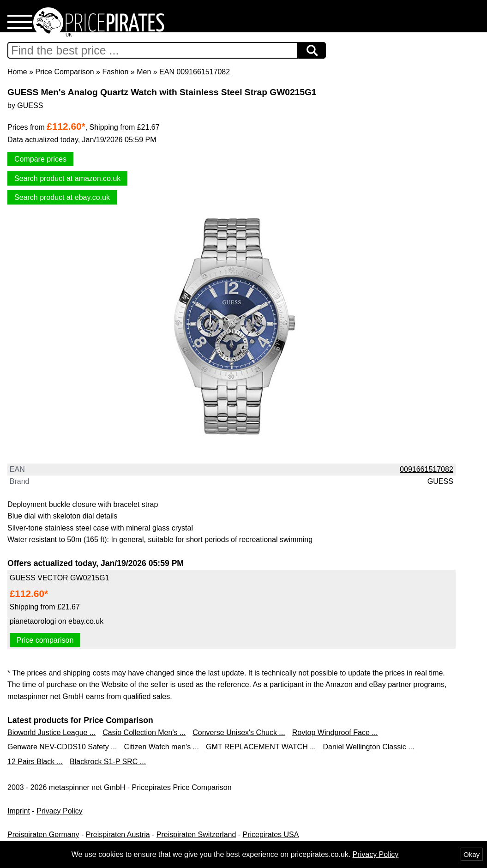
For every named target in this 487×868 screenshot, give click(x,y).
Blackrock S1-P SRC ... (108, 762)
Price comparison (45, 640)
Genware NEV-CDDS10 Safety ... (62, 747)
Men (144, 72)
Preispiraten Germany (43, 835)
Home (17, 72)
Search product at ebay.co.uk (62, 197)
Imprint (19, 811)
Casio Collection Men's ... (144, 732)
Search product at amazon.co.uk (67, 178)
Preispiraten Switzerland (196, 835)
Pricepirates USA (271, 835)
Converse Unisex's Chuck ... (239, 732)
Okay (472, 854)
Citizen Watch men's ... (161, 747)
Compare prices (40, 159)
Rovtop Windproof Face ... (335, 732)
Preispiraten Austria (118, 835)
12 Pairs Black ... (35, 762)
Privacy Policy (60, 811)
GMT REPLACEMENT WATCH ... (261, 747)
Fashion (115, 72)
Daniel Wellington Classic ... (369, 747)
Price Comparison (64, 72)
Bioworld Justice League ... (51, 732)
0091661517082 (427, 469)
